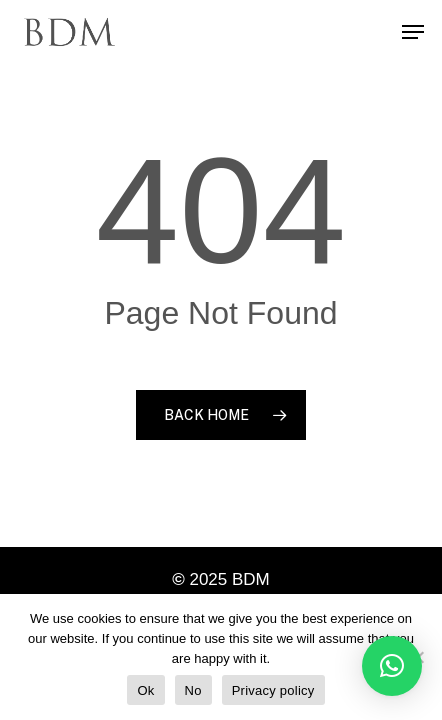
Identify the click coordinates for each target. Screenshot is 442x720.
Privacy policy (273, 690)
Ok (145, 690)
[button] (392, 666)
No (193, 690)
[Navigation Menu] (413, 32)
